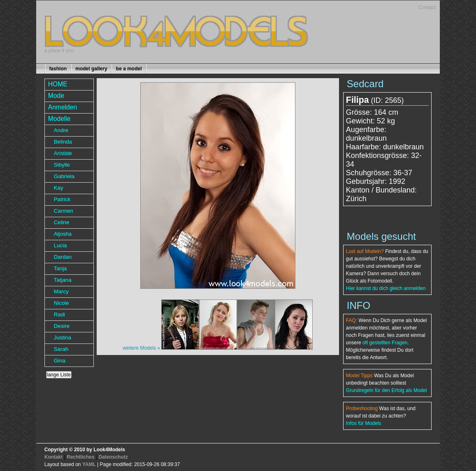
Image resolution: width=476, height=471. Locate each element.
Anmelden (63, 107)
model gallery (91, 69)
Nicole (62, 303)
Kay (59, 188)
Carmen (64, 211)
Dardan (63, 257)
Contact (427, 7)
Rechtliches (80, 457)
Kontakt (54, 457)
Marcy (61, 291)
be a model (129, 69)
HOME (58, 84)
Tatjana (63, 280)
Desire (62, 326)
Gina (60, 361)
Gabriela (64, 176)
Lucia (60, 245)
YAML (89, 464)
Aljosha (63, 234)
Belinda (63, 142)
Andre (61, 130)
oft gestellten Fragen (385, 343)
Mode (56, 96)
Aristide (63, 153)
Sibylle (62, 165)
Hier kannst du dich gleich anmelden (386, 288)
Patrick (62, 199)
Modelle (59, 119)
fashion (58, 69)
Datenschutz (113, 457)
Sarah (61, 349)
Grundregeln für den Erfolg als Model (387, 390)
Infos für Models (363, 423)
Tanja (60, 268)
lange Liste (59, 375)
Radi (59, 314)
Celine (62, 222)
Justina (63, 338)
